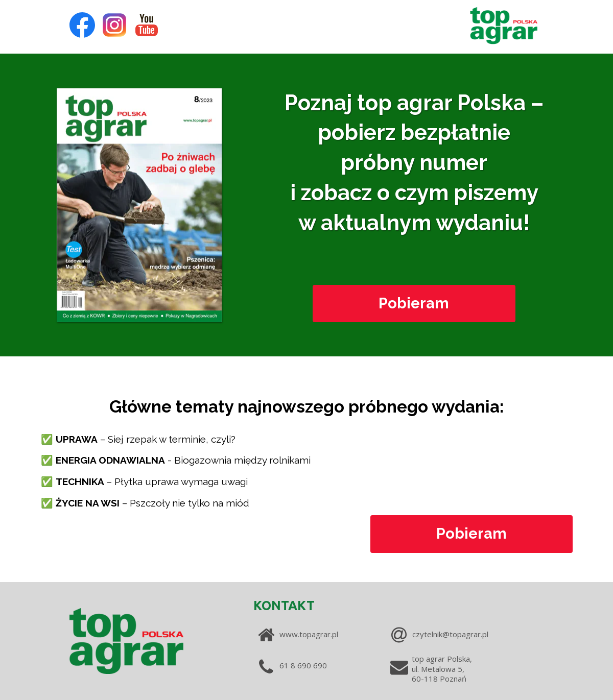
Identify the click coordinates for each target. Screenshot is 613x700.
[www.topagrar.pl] (330, 634)
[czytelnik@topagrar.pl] (463, 634)
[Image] (504, 25)
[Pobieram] (414, 304)
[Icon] (82, 25)
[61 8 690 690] (307, 666)
